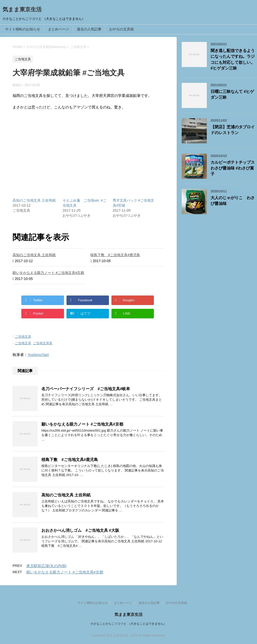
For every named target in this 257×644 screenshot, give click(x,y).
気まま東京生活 (22, 9)
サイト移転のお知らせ (23, 29)
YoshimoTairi (38, 355)
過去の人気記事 (89, 29)
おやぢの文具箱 (121, 29)
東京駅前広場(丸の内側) (46, 566)
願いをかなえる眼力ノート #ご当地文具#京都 (48, 273)
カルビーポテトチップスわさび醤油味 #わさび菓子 (233, 168)
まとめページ (58, 29)
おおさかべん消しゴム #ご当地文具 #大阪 (80, 530)
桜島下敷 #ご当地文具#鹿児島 (115, 255)
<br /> (28, 141)
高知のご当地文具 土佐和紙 (34, 200)
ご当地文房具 (43, 343)
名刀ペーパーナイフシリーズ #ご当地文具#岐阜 (86, 389)
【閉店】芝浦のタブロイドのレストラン (233, 130)
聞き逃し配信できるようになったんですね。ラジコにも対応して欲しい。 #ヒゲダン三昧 (233, 59)
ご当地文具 (23, 337)
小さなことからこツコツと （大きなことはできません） (128, 624)
